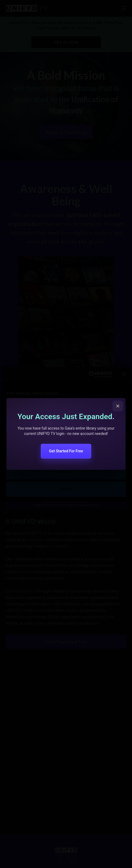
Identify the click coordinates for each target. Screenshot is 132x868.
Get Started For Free (66, 451)
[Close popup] (118, 406)
